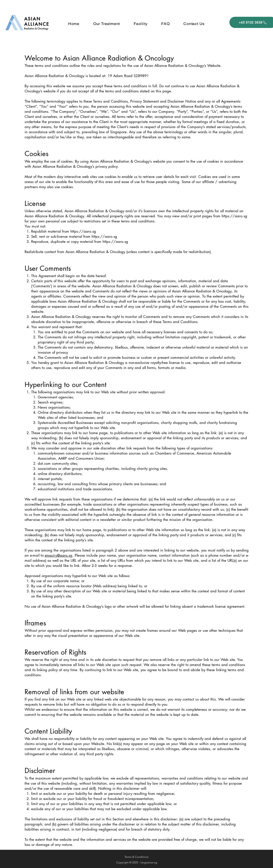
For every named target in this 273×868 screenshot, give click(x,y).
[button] (106, 24)
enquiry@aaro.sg (59, 555)
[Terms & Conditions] (137, 857)
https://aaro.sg (234, 216)
